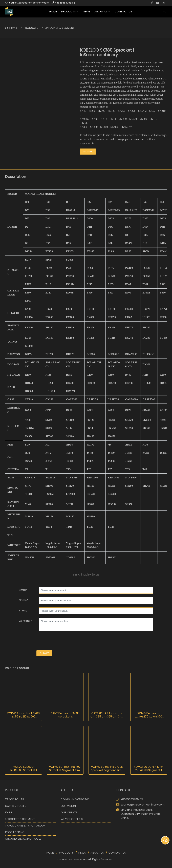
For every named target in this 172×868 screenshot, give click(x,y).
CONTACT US (123, 12)
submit (44, 653)
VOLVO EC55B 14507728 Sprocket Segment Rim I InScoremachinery (107, 769)
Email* (23, 590)
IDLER (9, 812)
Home (13, 28)
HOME (53, 12)
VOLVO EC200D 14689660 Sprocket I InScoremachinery (23, 769)
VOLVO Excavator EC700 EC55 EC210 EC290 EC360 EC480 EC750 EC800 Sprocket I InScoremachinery (23, 715)
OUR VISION (68, 806)
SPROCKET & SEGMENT (60, 28)
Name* (23, 600)
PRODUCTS (68, 12)
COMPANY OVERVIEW (75, 799)
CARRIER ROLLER (16, 806)
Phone (23, 611)
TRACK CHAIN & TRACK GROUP (25, 826)
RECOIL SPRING (15, 832)
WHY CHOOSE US (72, 819)
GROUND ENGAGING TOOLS (23, 839)
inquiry (88, 152)
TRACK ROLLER (15, 799)
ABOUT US (101, 12)
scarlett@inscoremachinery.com (29, 3)
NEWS (87, 12)
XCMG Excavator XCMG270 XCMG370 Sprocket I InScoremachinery (149, 715)
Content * (25, 621)
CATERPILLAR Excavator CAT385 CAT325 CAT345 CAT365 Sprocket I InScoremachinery (107, 715)
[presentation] (44, 641)
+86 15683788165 (65, 3)
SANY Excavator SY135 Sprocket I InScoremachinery (65, 715)
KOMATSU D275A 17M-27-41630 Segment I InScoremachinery (149, 769)
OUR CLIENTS (69, 812)
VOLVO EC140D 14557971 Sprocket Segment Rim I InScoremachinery (65, 769)
